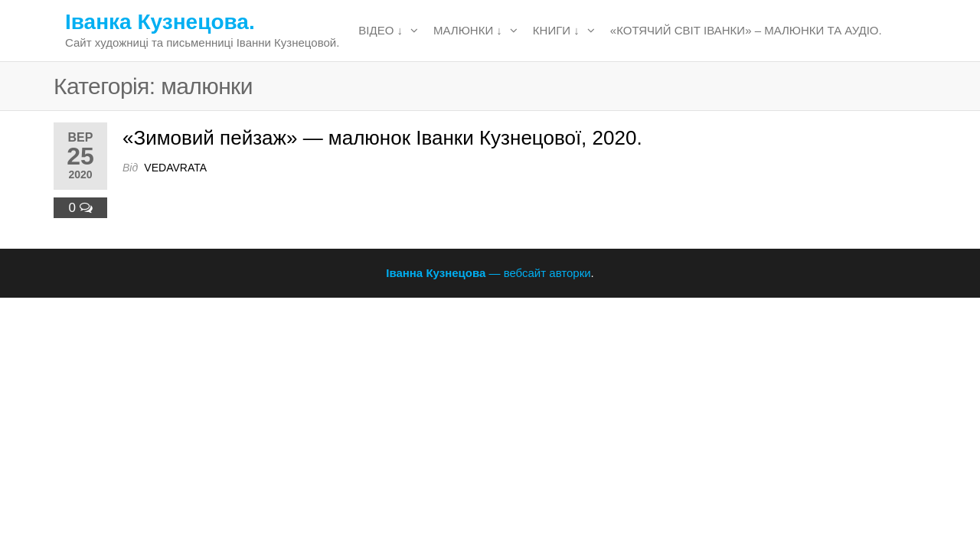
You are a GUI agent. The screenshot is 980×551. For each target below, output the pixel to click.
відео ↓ (381, 30)
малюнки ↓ (468, 30)
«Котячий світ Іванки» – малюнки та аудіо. (746, 30)
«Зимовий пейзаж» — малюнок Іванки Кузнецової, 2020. (382, 138)
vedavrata (175, 168)
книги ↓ (556, 30)
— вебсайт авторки (488, 273)
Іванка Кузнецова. (160, 22)
